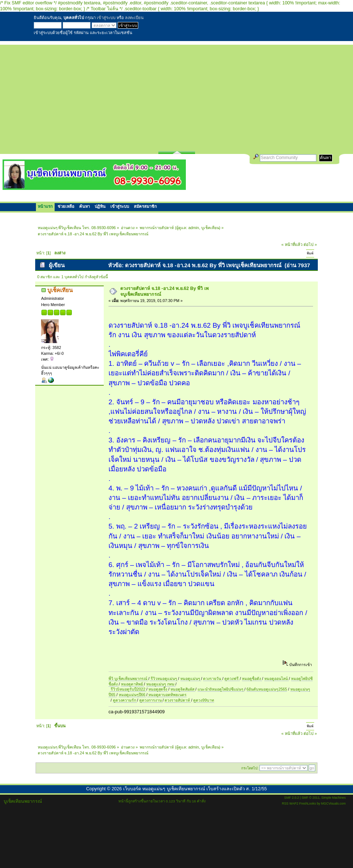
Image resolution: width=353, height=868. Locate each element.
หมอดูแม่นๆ (191, 678)
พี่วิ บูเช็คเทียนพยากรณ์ (128, 678)
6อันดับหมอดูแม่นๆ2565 (267, 689)
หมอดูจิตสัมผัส (183, 689)
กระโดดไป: (250, 768)
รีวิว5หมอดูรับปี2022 (128, 689)
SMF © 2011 (311, 798)
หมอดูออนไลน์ (277, 678)
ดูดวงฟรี (232, 678)
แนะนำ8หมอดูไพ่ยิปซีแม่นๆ (221, 689)
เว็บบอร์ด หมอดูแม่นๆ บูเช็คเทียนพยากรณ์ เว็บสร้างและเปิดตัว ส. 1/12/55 (195, 789)
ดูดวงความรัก (125, 700)
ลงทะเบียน (134, 18)
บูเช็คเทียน (210, 228)
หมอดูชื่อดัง (252, 678)
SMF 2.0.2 (291, 798)
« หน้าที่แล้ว (292, 244)
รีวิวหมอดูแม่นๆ (164, 678)
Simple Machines (334, 798)
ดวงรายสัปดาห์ (178, 700)
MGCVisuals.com (333, 803)
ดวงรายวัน (213, 678)
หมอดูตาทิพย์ (133, 684)
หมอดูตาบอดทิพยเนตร (167, 695)
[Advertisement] (176, 96)
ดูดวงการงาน (151, 700)
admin (194, 228)
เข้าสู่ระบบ (106, 18)
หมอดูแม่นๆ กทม (161, 684)
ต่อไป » (310, 244)
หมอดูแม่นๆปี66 (133, 695)
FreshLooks (308, 803)
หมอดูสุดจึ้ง (158, 689)
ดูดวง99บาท (204, 700)
